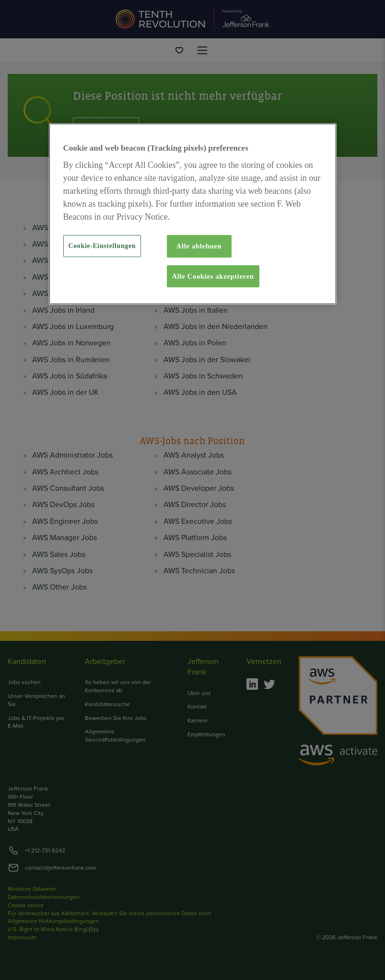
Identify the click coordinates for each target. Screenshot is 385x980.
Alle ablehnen (199, 246)
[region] (193, 214)
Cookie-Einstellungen (102, 246)
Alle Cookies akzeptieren (213, 276)
